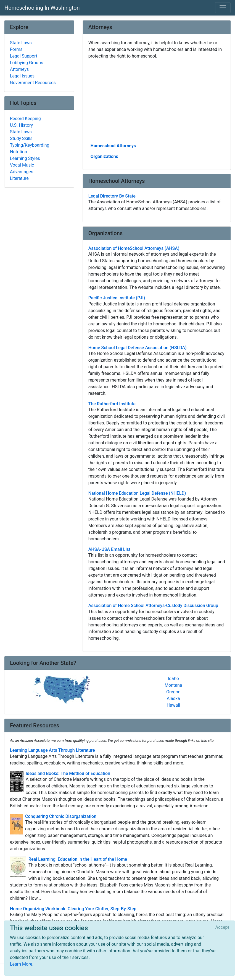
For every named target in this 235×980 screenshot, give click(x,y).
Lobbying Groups (27, 63)
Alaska (173, 698)
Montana (173, 685)
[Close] (222, 927)
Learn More (21, 964)
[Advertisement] (157, 100)
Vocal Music (22, 165)
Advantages (22, 172)
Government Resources (33, 83)
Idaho (173, 679)
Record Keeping (25, 119)
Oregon (173, 692)
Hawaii (173, 705)
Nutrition (19, 152)
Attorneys (19, 69)
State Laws (21, 43)
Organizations (104, 156)
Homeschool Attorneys (113, 146)
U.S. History (21, 125)
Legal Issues (22, 76)
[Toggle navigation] (223, 8)
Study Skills (21, 138)
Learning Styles (25, 158)
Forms (16, 49)
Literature (19, 178)
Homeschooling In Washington (42, 8)
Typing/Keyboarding (30, 145)
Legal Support (24, 56)
